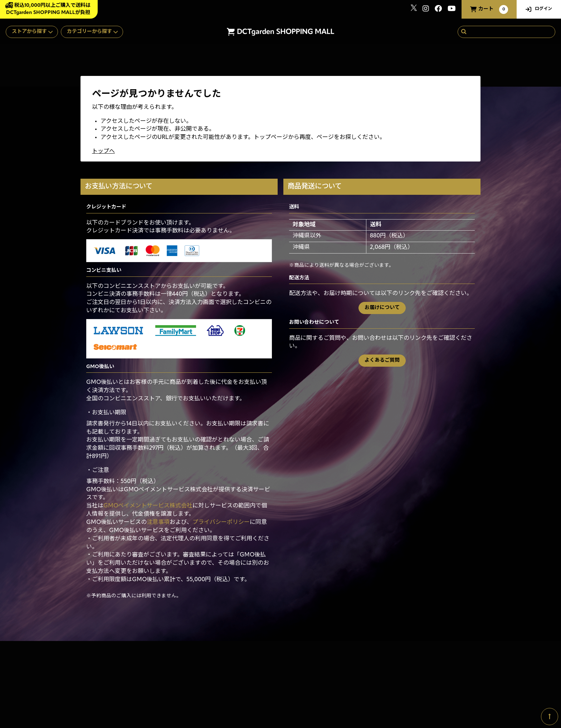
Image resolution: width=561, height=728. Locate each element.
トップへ (103, 151)
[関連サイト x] (414, 9)
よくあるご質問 (382, 360)
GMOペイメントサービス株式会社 (148, 506)
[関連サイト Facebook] (438, 9)
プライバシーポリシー (221, 522)
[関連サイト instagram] (426, 9)
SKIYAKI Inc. (471, 694)
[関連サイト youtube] (452, 9)
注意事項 (158, 522)
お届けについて (382, 308)
